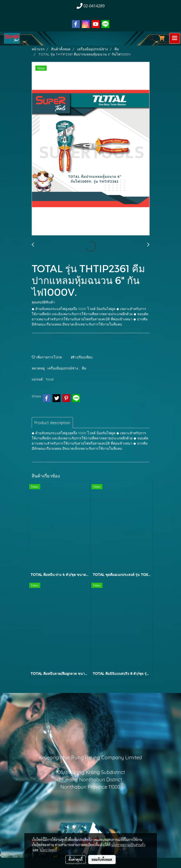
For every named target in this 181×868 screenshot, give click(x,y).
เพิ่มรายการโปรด (47, 357)
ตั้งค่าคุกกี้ (76, 859)
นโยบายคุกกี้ (48, 850)
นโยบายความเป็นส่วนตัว (128, 845)
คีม (84, 368)
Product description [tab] (52, 423)
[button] (150, 38)
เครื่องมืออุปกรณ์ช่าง (63, 368)
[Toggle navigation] (175, 38)
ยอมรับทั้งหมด (102, 859)
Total (49, 379)
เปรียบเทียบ (82, 357)
